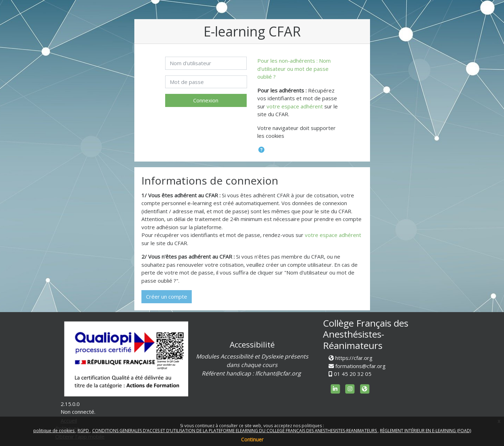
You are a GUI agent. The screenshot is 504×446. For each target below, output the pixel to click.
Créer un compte (167, 297)
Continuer (252, 439)
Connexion (206, 100)
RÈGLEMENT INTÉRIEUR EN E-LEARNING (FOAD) (425, 431)
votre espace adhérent (295, 106)
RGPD (84, 431)
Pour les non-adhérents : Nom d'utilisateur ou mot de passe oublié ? (294, 69)
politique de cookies (54, 431)
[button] (261, 150)
